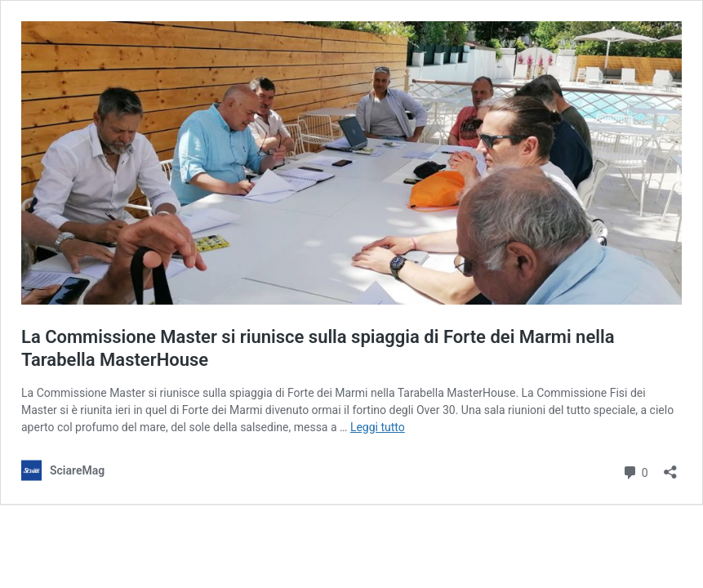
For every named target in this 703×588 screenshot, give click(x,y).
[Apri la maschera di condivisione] (670, 467)
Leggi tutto (378, 427)
